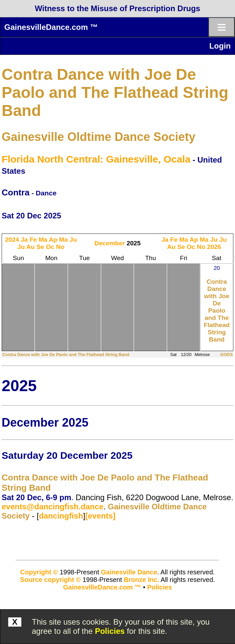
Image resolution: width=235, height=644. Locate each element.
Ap (53, 240)
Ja (24, 240)
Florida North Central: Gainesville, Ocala (96, 159)
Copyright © (39, 572)
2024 (12, 240)
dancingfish (61, 516)
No (60, 247)
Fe (33, 240)
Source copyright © (50, 580)
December (110, 243)
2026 (214, 247)
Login (220, 46)
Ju (73, 240)
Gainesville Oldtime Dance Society (98, 137)
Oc (50, 247)
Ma (43, 240)
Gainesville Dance (129, 572)
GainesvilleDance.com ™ (51, 27)
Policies (110, 631)
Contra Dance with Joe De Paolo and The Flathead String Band (115, 92)
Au (31, 247)
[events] (100, 516)
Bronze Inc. (141, 580)
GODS (226, 355)
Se (40, 247)
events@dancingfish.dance (53, 507)
